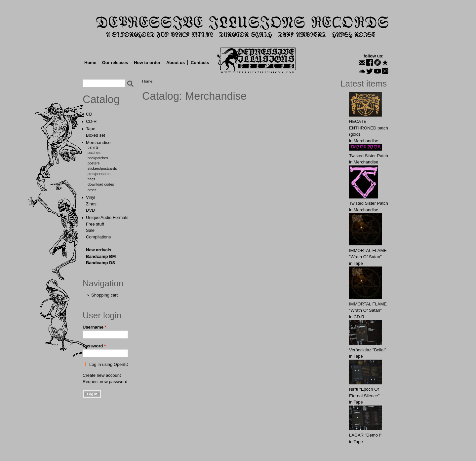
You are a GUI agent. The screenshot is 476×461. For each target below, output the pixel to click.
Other (92, 190)
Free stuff (95, 224)
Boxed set (96, 135)
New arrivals (99, 250)
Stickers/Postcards (102, 168)
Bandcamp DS (100, 263)
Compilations (98, 237)
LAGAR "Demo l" (365, 435)
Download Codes (101, 184)
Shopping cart (104, 295)
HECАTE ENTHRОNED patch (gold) (369, 128)
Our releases (115, 63)
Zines (91, 204)
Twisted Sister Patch (369, 156)
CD (89, 114)
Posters (94, 163)
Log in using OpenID (109, 364)
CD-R (91, 121)
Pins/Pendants (99, 174)
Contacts (200, 63)
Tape (91, 129)
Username (95, 327)
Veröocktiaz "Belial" (368, 350)
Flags (91, 179)
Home (90, 63)
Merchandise (98, 142)
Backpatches (98, 158)
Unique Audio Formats (107, 217)
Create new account (102, 375)
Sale (90, 230)
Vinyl (91, 197)
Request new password (105, 382)
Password (94, 346)
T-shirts (93, 147)
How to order (147, 63)
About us (176, 63)
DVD (90, 210)
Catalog (101, 99)
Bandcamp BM (101, 256)
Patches (94, 153)
